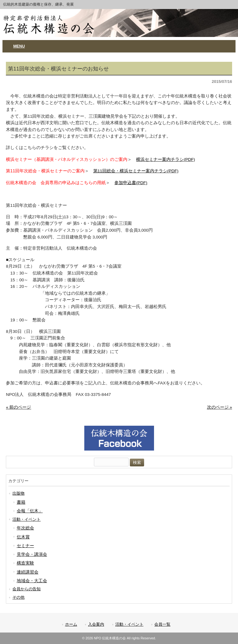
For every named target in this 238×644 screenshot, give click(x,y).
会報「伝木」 (30, 511)
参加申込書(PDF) (131, 183)
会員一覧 (162, 624)
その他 (18, 597)
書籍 (21, 502)
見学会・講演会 (32, 554)
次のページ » (220, 407)
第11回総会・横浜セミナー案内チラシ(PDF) (136, 171)
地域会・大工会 (32, 581)
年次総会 (25, 528)
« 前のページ (18, 407)
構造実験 (25, 563)
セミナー (25, 546)
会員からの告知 (26, 589)
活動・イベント (26, 519)
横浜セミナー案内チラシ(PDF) (165, 159)
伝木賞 (23, 537)
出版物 (18, 493)
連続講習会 (28, 572)
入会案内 (96, 624)
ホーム (71, 624)
